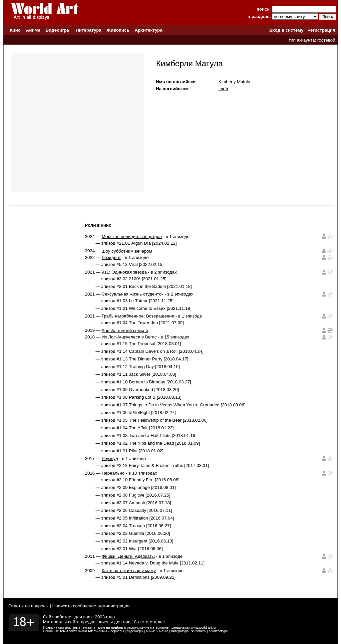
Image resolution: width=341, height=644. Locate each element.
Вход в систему (286, 30)
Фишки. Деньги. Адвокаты (128, 556)
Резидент (111, 257)
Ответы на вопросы (28, 606)
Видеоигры (58, 30)
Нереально (113, 473)
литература (180, 631)
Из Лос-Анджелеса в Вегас (129, 337)
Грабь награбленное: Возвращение (138, 316)
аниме (151, 631)
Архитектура (148, 30)
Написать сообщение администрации (91, 606)
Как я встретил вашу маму (129, 571)
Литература (89, 30)
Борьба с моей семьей (125, 331)
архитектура (218, 631)
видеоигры (135, 631)
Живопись (118, 30)
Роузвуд (110, 458)
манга (164, 631)
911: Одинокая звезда (124, 272)
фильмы (100, 631)
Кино (15, 30)
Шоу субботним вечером (127, 251)
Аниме (33, 30)
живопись (199, 631)
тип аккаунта (302, 40)
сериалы (117, 631)
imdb (223, 89)
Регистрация (321, 30)
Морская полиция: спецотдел (132, 236)
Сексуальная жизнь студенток (132, 294)
